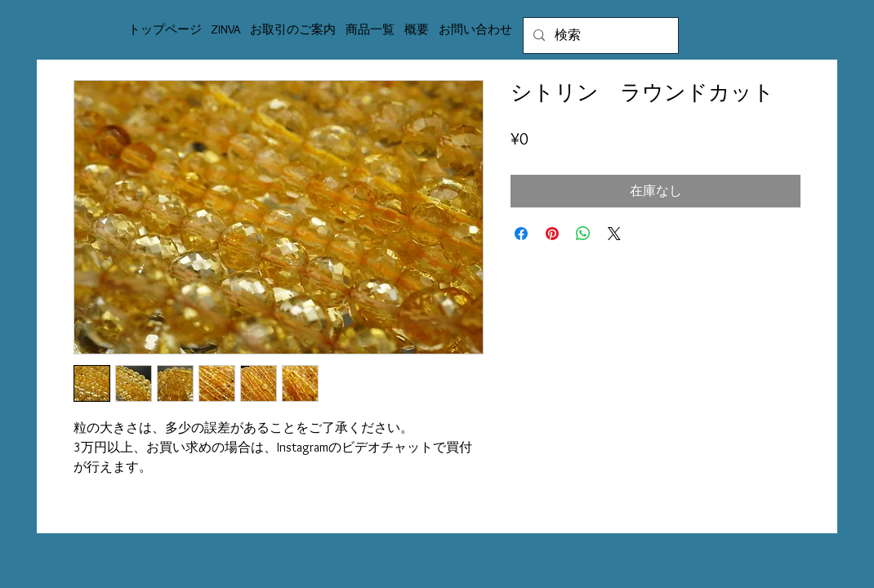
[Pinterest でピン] (552, 234)
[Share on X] (614, 234)
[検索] (599, 36)
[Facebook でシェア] (521, 234)
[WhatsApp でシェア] (583, 234)
